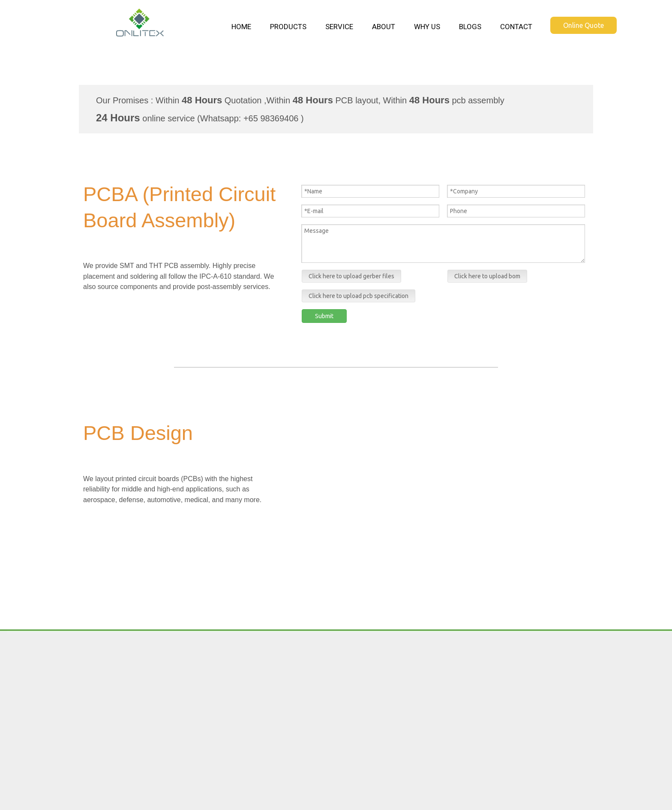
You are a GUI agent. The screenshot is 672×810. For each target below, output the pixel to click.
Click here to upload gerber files (351, 276)
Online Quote (583, 25)
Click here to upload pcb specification (358, 296)
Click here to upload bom (487, 276)
